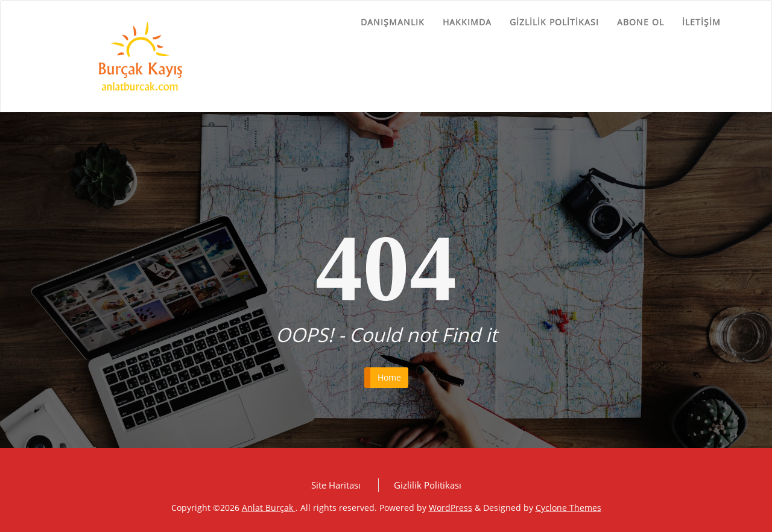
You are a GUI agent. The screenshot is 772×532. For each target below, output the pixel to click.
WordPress (451, 508)
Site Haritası (336, 485)
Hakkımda (467, 22)
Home (389, 377)
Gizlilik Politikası (554, 22)
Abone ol (641, 22)
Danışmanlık (393, 22)
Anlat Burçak (269, 508)
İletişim (701, 22)
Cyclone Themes (568, 508)
